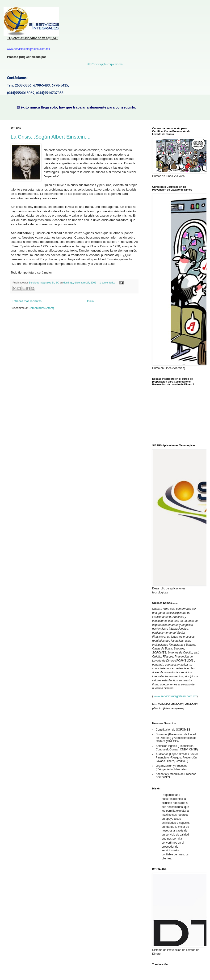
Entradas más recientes (27, 301)
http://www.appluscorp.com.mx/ (105, 64)
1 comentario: (108, 283)
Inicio (90, 301)
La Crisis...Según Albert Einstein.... (51, 137)
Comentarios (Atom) (41, 308)
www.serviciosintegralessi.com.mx (175, 696)
